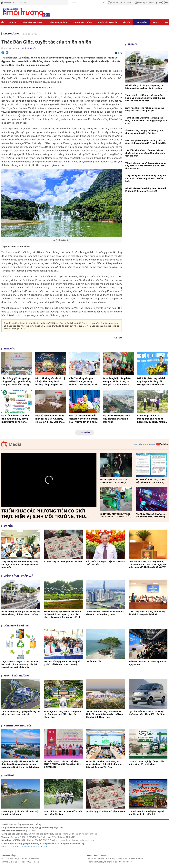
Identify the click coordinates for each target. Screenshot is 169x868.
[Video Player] (49, 480)
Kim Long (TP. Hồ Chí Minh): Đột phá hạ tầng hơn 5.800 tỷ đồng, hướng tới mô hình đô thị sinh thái (152, 419)
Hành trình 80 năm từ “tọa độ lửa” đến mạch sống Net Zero (63, 813)
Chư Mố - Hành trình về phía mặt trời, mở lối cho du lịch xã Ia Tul (147, 813)
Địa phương (142, 22)
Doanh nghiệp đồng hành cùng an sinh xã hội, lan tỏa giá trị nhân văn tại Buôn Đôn (118, 381)
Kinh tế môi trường (83, 22)
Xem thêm (84, 433)
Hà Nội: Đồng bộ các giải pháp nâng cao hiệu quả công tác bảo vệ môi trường (145, 87)
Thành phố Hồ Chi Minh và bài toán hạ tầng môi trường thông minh (105, 613)
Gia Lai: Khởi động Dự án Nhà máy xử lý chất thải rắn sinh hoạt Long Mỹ (62, 663)
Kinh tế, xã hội (30, 34)
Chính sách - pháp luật (19, 576)
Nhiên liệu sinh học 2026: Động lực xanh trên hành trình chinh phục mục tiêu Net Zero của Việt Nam (104, 764)
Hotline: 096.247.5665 (121, 3)
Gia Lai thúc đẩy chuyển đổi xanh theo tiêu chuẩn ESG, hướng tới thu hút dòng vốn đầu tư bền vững (84, 419)
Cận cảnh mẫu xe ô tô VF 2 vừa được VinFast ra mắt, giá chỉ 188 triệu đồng (147, 713)
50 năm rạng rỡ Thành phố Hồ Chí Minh (63, 562)
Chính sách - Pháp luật (33, 22)
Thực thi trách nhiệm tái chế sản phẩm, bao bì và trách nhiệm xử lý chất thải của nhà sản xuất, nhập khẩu (145, 98)
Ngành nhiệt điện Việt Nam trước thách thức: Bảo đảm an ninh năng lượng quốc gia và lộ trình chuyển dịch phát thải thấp (21, 764)
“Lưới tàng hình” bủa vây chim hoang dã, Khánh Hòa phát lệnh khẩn (147, 613)
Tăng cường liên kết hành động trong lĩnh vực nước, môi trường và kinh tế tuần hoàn (146, 178)
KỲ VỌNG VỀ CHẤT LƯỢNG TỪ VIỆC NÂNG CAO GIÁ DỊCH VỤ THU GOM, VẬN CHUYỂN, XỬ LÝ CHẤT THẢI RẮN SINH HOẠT (151, 481)
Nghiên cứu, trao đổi (107, 22)
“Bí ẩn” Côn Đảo (94, 661)
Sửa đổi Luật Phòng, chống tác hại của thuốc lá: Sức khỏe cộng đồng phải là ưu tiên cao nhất (145, 153)
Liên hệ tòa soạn (146, 3)
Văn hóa (127, 22)
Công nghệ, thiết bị (58, 22)
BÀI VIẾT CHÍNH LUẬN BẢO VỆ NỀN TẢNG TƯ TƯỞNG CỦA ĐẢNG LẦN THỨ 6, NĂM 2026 (63, 764)
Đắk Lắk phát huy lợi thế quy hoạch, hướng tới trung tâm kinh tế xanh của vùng (151, 381)
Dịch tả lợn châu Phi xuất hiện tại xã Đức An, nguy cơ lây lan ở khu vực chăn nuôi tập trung (50, 419)
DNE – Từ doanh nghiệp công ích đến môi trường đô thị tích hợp (146, 763)
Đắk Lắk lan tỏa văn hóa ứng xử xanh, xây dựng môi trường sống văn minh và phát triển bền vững (15, 419)
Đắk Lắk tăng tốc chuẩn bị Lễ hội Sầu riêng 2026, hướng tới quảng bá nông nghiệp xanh (50, 381)
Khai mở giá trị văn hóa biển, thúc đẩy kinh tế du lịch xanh (20, 813)
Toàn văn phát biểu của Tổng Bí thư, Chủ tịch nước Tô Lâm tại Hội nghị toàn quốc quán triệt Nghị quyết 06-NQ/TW (148, 564)
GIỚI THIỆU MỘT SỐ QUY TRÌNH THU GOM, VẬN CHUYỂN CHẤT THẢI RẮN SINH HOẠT (116, 515)
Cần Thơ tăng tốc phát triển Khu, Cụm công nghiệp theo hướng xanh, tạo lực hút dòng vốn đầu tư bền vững (84, 381)
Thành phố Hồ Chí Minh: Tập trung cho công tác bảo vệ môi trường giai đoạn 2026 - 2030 (146, 120)
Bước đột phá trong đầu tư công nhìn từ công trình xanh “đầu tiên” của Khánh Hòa (146, 142)
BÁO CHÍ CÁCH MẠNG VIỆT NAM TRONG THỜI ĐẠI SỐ (106, 563)
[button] (49, 480)
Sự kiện (12, 22)
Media (156, 22)
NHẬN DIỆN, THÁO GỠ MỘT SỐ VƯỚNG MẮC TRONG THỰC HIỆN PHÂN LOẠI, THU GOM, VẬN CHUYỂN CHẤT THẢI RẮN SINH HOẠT (115, 481)
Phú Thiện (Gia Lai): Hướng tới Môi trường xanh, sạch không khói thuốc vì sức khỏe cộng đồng (151, 515)
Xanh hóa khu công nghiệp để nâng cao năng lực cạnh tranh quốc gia (145, 109)
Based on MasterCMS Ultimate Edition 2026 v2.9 (24, 846)
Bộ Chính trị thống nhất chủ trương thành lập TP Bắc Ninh (117, 419)
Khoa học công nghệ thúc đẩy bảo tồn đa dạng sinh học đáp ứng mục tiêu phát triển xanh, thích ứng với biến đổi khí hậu (63, 614)
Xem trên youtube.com (145, 444)
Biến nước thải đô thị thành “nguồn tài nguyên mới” (148, 663)
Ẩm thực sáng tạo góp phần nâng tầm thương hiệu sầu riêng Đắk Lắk (144, 132)
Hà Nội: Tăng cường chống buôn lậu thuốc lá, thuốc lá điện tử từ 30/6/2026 (146, 190)
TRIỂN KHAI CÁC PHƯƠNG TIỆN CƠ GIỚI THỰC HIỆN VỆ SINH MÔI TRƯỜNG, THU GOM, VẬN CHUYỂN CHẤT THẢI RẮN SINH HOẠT (45, 514)
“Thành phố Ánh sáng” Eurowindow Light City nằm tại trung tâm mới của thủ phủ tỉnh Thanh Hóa (145, 166)
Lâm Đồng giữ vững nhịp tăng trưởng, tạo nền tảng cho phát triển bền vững (16, 381)
